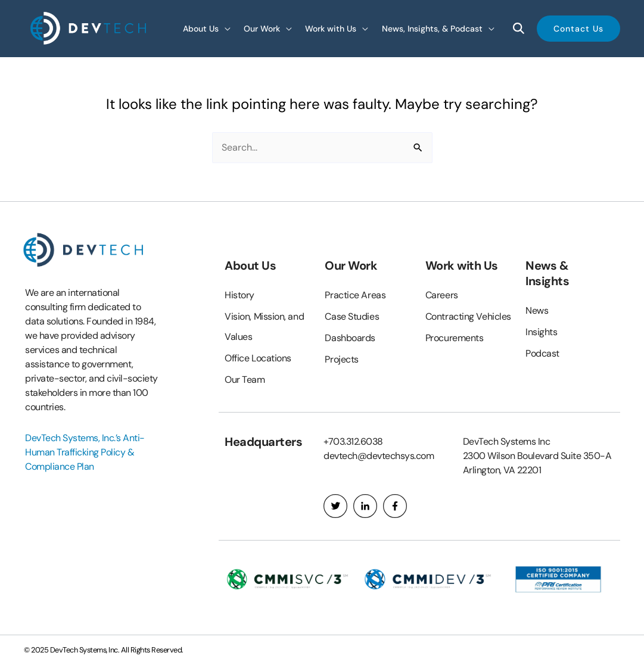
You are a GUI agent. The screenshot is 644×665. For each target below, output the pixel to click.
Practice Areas (355, 295)
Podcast (542, 353)
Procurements (455, 338)
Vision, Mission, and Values (264, 327)
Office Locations (258, 358)
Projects (341, 359)
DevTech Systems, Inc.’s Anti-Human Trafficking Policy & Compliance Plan (85, 452)
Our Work (351, 266)
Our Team (245, 380)
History (239, 295)
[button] (578, 29)
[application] (225, 28)
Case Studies (352, 316)
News (537, 310)
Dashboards (350, 338)
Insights (541, 332)
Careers (442, 295)
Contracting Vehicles (468, 316)
